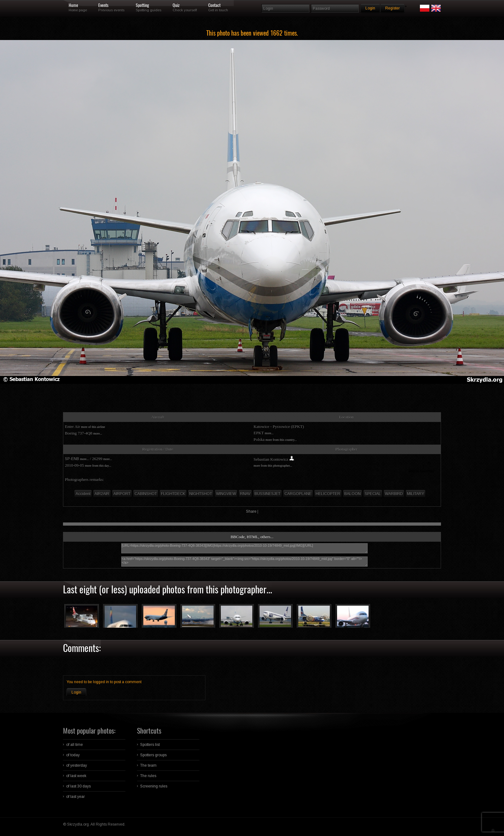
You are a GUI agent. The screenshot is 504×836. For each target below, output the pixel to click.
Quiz (176, 5)
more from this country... (281, 440)
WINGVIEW (226, 494)
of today (73, 755)
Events (103, 5)
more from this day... (98, 466)
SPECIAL (373, 494)
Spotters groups (153, 755)
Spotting (142, 5)
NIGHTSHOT (201, 494)
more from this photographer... (273, 466)
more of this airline (93, 427)
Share (251, 511)
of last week (76, 776)
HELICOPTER (328, 494)
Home (73, 5)
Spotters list (150, 745)
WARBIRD (394, 494)
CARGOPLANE (298, 494)
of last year (75, 797)
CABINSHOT (146, 494)
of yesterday (77, 765)
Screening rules (154, 786)
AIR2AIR (102, 494)
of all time (74, 745)
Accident (83, 494)
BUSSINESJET (267, 494)
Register (392, 8)
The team (148, 765)
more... (98, 433)
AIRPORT (122, 494)
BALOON (352, 494)
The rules (148, 776)
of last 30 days (78, 786)
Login (76, 692)
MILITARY (415, 494)
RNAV (245, 494)
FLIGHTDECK (173, 494)
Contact (214, 5)
